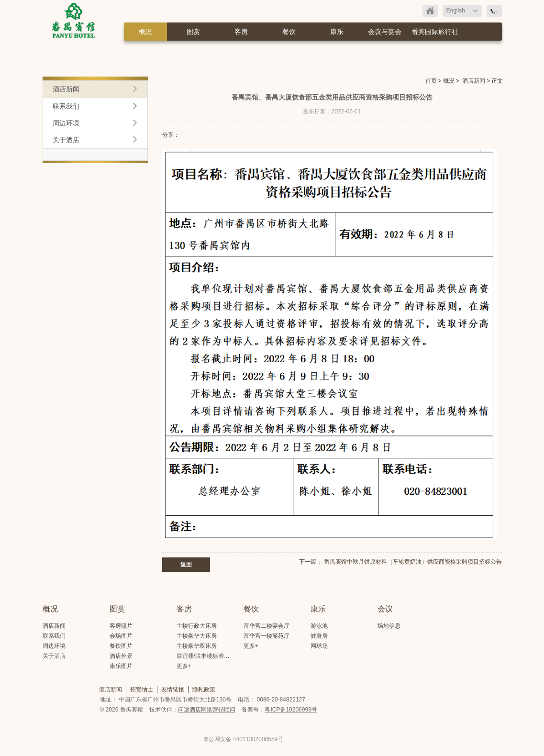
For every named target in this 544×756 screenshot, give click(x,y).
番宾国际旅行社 (435, 32)
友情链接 (173, 689)
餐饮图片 (121, 646)
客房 (241, 32)
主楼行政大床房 (197, 626)
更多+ (184, 666)
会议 (385, 609)
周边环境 (66, 123)
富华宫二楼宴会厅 (266, 626)
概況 (145, 32)
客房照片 (121, 626)
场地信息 (389, 626)
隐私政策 (204, 689)
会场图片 (121, 636)
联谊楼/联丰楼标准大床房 (209, 656)
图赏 (193, 32)
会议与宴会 (385, 32)
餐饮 (289, 32)
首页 (431, 81)
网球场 (319, 646)
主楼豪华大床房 (197, 636)
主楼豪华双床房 (197, 646)
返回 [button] (186, 565)
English (456, 11)
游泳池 (319, 626)
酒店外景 (121, 656)
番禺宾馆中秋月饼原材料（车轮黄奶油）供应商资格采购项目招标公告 (413, 562)
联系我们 (66, 106)
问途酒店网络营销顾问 (207, 710)
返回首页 (430, 11)
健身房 (319, 636)
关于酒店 (66, 140)
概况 (50, 609)
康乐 (337, 32)
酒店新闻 (474, 81)
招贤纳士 (142, 689)
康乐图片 (121, 666)
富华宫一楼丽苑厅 (266, 636)
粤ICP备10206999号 (291, 710)
